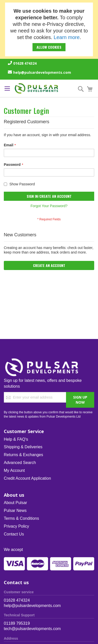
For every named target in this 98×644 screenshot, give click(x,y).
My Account (14, 470)
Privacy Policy (17, 526)
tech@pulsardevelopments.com (32, 629)
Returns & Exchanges (23, 455)
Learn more (67, 37)
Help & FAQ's (16, 439)
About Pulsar (15, 503)
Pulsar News (15, 511)
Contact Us (14, 534)
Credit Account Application (27, 478)
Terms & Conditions (21, 518)
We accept (13, 550)
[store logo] (37, 88)
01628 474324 (25, 63)
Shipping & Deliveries (23, 447)
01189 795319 (17, 623)
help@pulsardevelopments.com (42, 72)
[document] (49, 29)
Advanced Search (20, 463)
